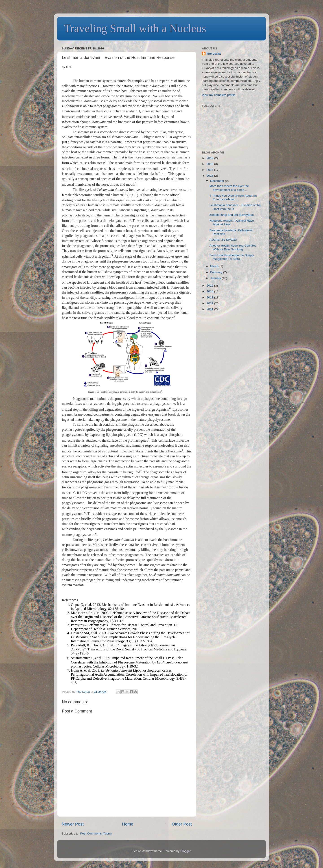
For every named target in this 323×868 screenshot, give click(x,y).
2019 (210, 158)
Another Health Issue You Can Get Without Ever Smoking (233, 247)
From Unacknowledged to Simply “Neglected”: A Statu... (232, 257)
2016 (210, 176)
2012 (210, 303)
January (216, 278)
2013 (210, 297)
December (218, 181)
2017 (210, 170)
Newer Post (73, 824)
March (215, 266)
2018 (210, 164)
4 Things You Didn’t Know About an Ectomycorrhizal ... (233, 197)
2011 (210, 309)
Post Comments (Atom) (96, 834)
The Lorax (84, 692)
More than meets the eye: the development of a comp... (229, 188)
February (217, 272)
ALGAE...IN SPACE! (223, 240)
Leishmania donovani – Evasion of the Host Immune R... (235, 207)
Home (128, 824)
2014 (210, 291)
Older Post (182, 824)
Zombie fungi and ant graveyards (232, 215)
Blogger (186, 851)
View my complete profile (219, 95)
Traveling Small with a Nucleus (135, 28)
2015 (210, 286)
